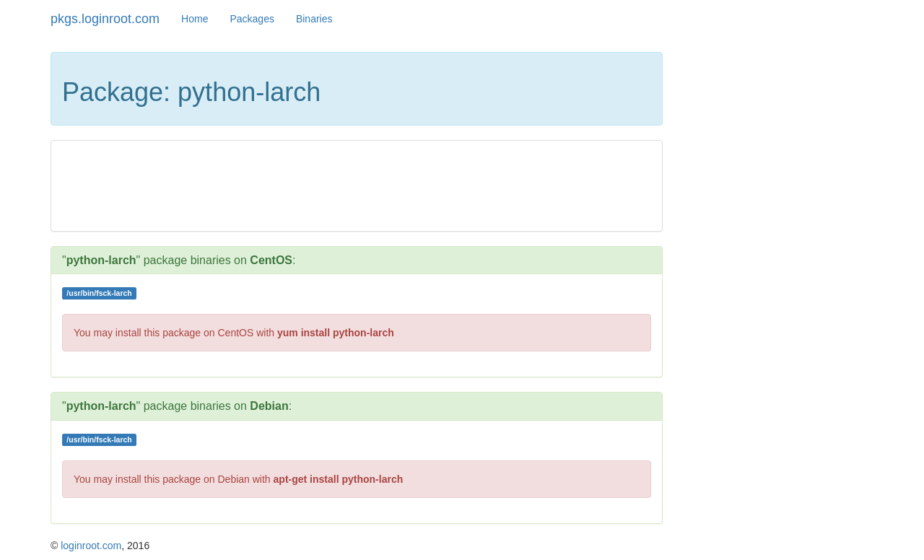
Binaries (314, 19)
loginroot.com (91, 546)
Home (195, 19)
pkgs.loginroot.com (105, 19)
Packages (252, 19)
